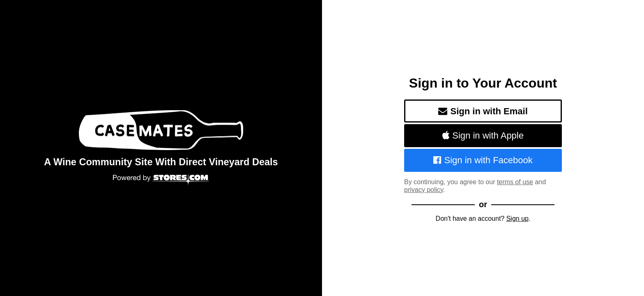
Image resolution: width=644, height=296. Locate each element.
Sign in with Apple (483, 135)
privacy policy (424, 190)
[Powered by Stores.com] (161, 180)
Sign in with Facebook (483, 160)
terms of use (515, 182)
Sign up (517, 219)
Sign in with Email (483, 111)
